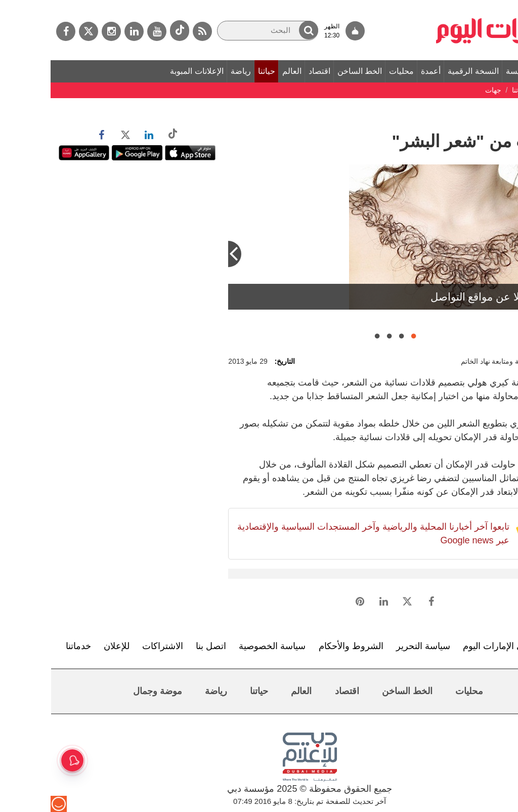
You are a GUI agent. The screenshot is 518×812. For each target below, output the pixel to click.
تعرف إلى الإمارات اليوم (458, 646)
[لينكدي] (83, 31)
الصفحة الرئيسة (482, 71)
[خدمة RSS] (152, 31)
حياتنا (216, 71)
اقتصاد (269, 71)
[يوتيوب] (106, 31)
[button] (258, 30)
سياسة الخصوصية (222, 646)
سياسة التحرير (373, 646)
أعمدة (380, 71)
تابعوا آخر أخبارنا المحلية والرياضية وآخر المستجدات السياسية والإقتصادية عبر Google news (323, 533)
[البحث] (217, 31)
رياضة (190, 71)
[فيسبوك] (15, 31)
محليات (351, 71)
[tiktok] (129, 31)
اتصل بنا (160, 646)
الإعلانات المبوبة (146, 71)
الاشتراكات (112, 646)
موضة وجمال (107, 691)
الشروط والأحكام (300, 646)
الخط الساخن (309, 71)
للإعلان (66, 646)
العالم (241, 71)
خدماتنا (28, 646)
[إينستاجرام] (61, 31)
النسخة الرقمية (422, 71)
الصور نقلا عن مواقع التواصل (443, 297)
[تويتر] (38, 31)
